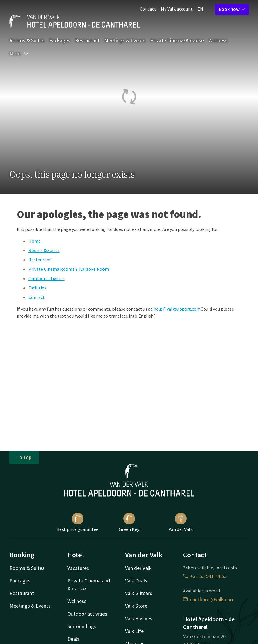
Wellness (218, 40)
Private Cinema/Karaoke (177, 40)
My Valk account (177, 9)
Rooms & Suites (27, 40)
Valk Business (140, 618)
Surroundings (82, 626)
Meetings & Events (125, 40)
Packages (60, 40)
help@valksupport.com (177, 309)
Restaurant (87, 40)
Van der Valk (181, 522)
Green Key (129, 522)
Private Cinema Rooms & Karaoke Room (69, 269)
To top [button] (24, 457)
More (19, 53)
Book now (232, 9)
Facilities (37, 288)
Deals (73, 639)
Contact (148, 9)
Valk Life (134, 631)
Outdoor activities (47, 278)
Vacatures (78, 568)
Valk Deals (136, 581)
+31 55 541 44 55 (205, 576)
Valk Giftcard (139, 593)
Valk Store (136, 606)
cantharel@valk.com (209, 599)
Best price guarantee (77, 522)
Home (35, 241)
